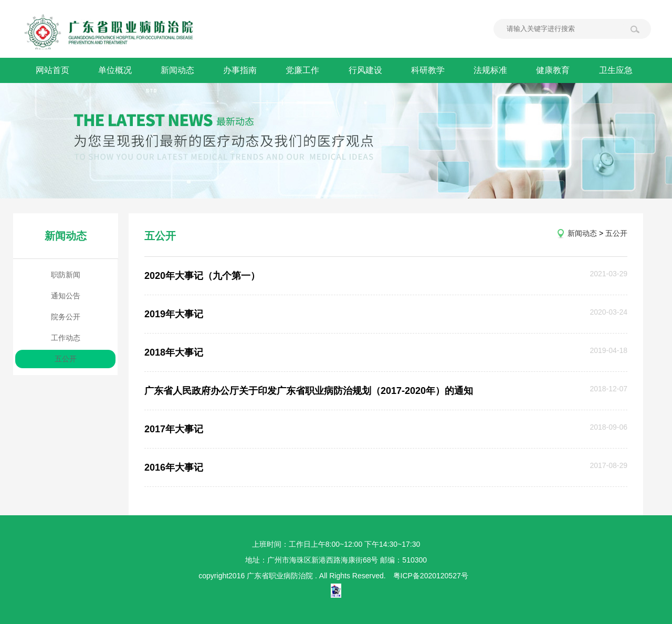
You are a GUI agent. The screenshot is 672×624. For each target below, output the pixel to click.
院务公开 (66, 317)
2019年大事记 (174, 314)
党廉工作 (304, 70)
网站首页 (52, 70)
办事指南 (241, 70)
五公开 (66, 359)
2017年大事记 (174, 429)
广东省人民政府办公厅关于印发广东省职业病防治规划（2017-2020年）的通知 (309, 391)
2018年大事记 (174, 352)
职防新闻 (66, 275)
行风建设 (367, 70)
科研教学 (430, 70)
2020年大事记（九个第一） (202, 276)
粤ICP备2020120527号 (431, 576)
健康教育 (556, 70)
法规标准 (493, 70)
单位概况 (115, 70)
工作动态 (66, 338)
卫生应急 (619, 70)
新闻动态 (178, 70)
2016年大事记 (174, 467)
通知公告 (66, 296)
